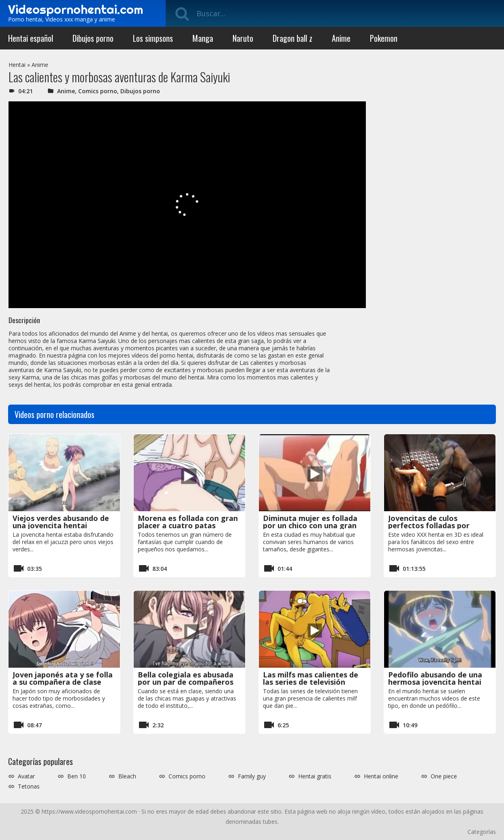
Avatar (26, 776)
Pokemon (384, 38)
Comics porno (98, 91)
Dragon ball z (293, 38)
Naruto (243, 38)
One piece (444, 776)
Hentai (17, 65)
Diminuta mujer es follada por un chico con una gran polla (310, 525)
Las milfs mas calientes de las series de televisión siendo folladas (311, 682)
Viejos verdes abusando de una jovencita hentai (61, 522)
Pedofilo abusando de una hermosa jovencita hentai (435, 678)
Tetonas (29, 786)
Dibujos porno (93, 38)
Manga (203, 38)
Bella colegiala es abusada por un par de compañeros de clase (186, 682)
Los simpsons (153, 38)
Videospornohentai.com (76, 9)
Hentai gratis (315, 776)
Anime (341, 38)
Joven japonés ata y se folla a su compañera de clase (63, 678)
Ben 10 (77, 776)
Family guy (252, 776)
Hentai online (381, 776)
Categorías (482, 832)
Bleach (127, 776)
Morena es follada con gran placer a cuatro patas (188, 522)
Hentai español (31, 38)
